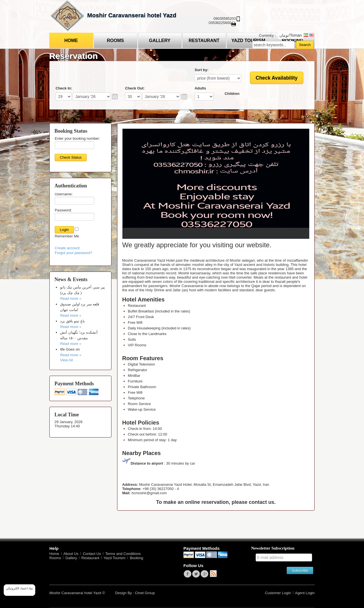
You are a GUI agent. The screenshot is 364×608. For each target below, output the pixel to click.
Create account (67, 248)
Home (71, 41)
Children (232, 94)
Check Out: (135, 88)
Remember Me (67, 236)
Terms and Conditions (123, 554)
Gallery (160, 41)
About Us (71, 554)
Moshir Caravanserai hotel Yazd (132, 15)
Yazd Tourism (115, 558)
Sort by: (202, 70)
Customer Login (278, 593)
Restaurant (204, 41)
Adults (200, 88)
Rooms (115, 41)
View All (66, 360)
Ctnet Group (145, 593)
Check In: (64, 88)
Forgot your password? (74, 253)
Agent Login (305, 593)
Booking (136, 558)
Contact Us (92, 554)
